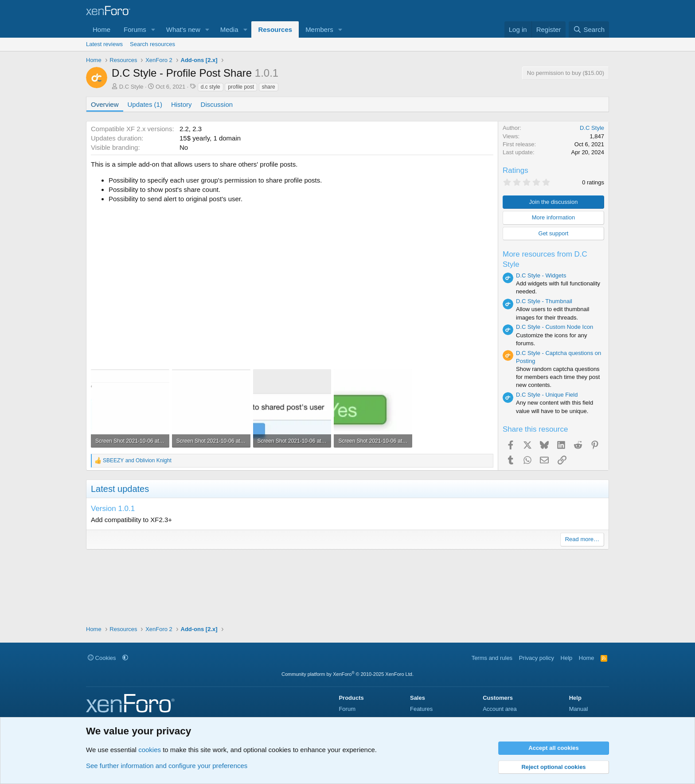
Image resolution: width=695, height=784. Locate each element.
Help (567, 658)
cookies (150, 750)
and (137, 460)
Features (421, 709)
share (269, 87)
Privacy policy (537, 658)
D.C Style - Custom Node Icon (554, 327)
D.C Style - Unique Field (547, 395)
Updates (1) (145, 104)
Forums (135, 29)
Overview (105, 104)
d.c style (211, 87)
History (182, 104)
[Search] (589, 29)
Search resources (152, 44)
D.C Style (131, 87)
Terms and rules (492, 658)
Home (102, 29)
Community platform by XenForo (347, 674)
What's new (183, 29)
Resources (275, 29)
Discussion (217, 104)
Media (229, 29)
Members (319, 29)
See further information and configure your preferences (167, 766)
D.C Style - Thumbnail (544, 301)
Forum (347, 709)
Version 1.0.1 (113, 509)
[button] (153, 29)
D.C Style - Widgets (541, 275)
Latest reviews (104, 44)
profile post (241, 87)
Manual (579, 709)
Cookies (102, 658)
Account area (500, 709)
